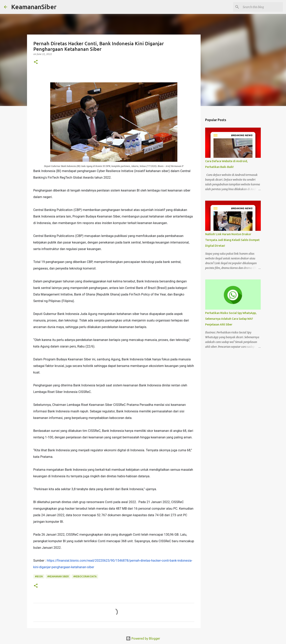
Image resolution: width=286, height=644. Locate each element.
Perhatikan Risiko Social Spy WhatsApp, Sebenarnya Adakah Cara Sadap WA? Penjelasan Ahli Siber (231, 319)
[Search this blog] (262, 7)
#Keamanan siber (58, 576)
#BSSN (39, 576)
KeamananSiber (34, 7)
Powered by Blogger (143, 638)
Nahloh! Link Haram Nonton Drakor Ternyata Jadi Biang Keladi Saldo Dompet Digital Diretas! (232, 240)
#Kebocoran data (85, 576)
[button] (36, 62)
